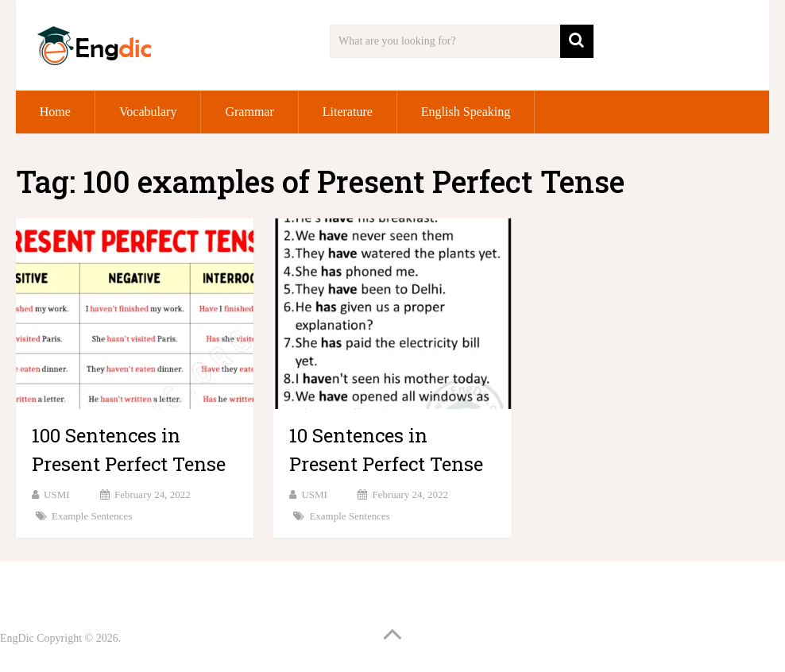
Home (55, 112)
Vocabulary (148, 112)
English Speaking (466, 112)
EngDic (17, 638)
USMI (57, 494)
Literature (348, 112)
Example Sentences (92, 516)
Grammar (249, 112)
